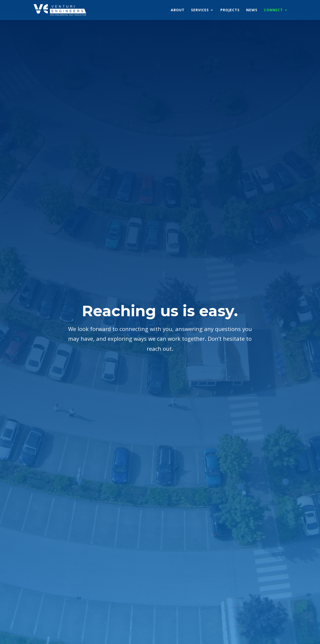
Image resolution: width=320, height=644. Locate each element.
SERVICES (200, 10)
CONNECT (273, 10)
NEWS (252, 10)
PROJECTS (230, 10)
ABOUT (178, 10)
